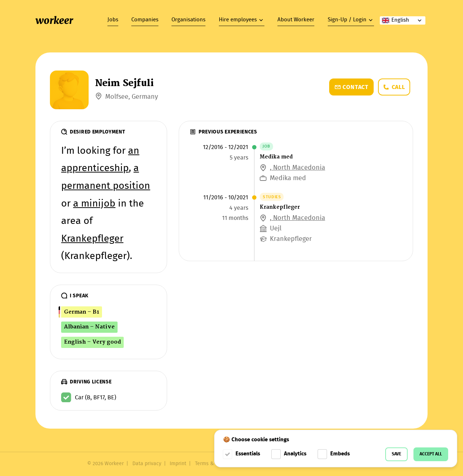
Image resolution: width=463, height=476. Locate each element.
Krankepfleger (92, 239)
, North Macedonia (298, 168)
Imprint (178, 464)
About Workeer (296, 20)
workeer (54, 20)
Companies (145, 20)
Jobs (113, 20)
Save (396, 454)
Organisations (188, 20)
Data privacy (147, 464)
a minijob (94, 204)
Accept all (431, 454)
